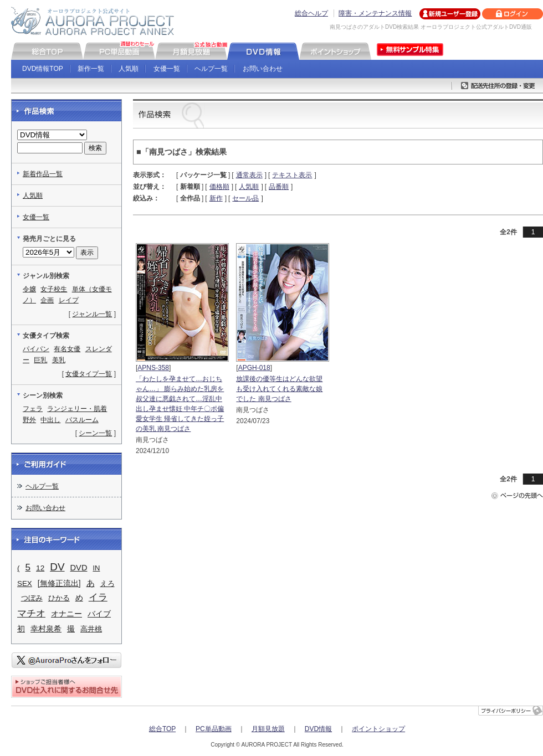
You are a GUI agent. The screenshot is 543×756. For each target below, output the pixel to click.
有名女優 (67, 349)
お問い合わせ (263, 69)
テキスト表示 (292, 175)
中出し (50, 420)
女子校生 (54, 289)
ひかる (59, 598)
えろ (107, 583)
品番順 (279, 187)
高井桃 (91, 629)
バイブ (99, 614)
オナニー (66, 614)
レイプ (69, 300)
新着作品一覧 (43, 174)
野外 (29, 420)
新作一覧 (91, 69)
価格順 (219, 187)
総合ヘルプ (311, 13)
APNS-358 (153, 368)
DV (57, 567)
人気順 (129, 69)
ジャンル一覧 (92, 314)
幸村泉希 (46, 629)
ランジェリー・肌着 (77, 409)
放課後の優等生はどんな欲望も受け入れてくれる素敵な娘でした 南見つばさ (279, 389)
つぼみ (32, 598)
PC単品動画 (214, 729)
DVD (79, 568)
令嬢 (29, 289)
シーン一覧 (95, 433)
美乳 (59, 360)
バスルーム (82, 420)
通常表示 (249, 175)
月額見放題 (268, 729)
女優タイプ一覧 (89, 374)
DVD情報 (318, 729)
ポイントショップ (378, 729)
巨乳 (40, 360)
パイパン (36, 349)
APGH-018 (254, 368)
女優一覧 (167, 69)
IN (96, 568)
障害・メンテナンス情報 (375, 13)
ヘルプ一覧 (211, 69)
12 (40, 568)
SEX (25, 583)
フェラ (33, 409)
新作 (216, 198)
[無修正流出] (59, 583)
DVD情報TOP (43, 69)
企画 (47, 300)
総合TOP (162, 729)
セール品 (245, 198)
